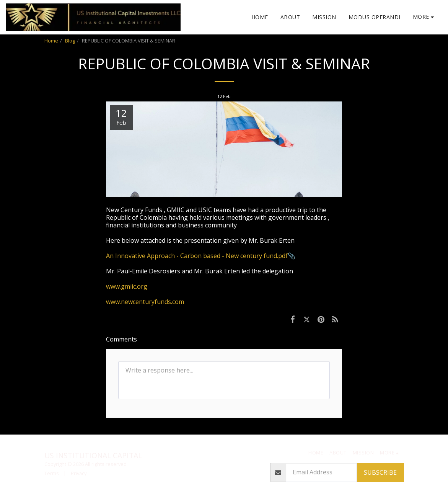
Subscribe (380, 472)
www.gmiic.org (127, 286)
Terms (52, 473)
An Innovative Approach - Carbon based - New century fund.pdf (197, 256)
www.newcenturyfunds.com (145, 302)
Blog (70, 41)
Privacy (79, 473)
